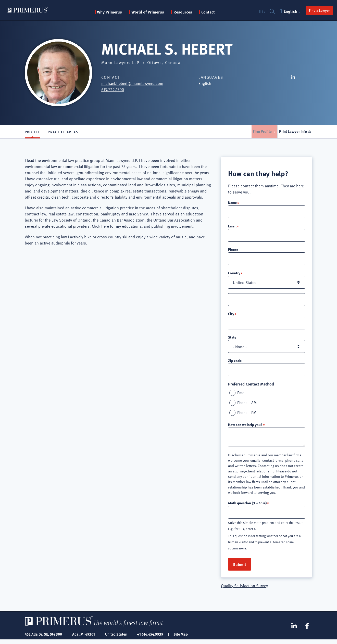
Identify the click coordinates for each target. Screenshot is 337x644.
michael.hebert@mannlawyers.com (132, 83)
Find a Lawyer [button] (314, 10)
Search (267, 12)
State (232, 340)
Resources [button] (186, 12)
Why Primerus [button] (113, 12)
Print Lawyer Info (292, 132)
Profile (32, 133)
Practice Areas (63, 133)
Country (234, 275)
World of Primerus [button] (151, 12)
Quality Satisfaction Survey (244, 590)
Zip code (235, 364)
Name (232, 204)
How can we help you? (245, 429)
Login (258, 12)
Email (232, 228)
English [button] (285, 11)
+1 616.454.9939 (150, 638)
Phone (233, 252)
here (106, 228)
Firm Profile (258, 132)
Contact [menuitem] (211, 12)
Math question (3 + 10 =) (247, 507)
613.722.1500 (113, 89)
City (231, 316)
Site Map (181, 638)
